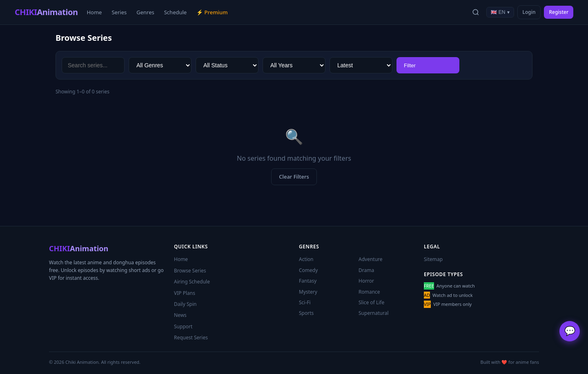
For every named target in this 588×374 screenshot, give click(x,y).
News (180, 315)
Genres (145, 12)
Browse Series (190, 271)
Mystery (308, 292)
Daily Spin (185, 304)
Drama (366, 270)
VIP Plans (185, 293)
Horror (366, 281)
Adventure (371, 259)
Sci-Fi (305, 302)
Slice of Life (371, 302)
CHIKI (46, 12)
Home (94, 12)
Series (119, 12)
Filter (410, 65)
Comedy (308, 270)
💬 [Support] (570, 331)
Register (559, 12)
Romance (369, 292)
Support (183, 326)
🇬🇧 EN (500, 12)
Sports (306, 313)
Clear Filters (294, 177)
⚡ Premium (212, 12)
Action (306, 259)
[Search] (476, 12)
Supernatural (374, 313)
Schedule (175, 12)
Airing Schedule (192, 282)
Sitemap (433, 259)
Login (529, 12)
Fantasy (308, 281)
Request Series (191, 337)
